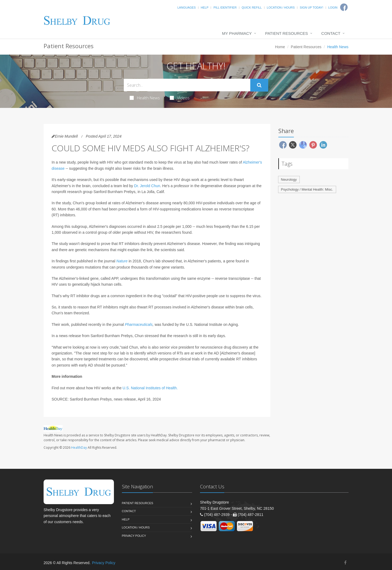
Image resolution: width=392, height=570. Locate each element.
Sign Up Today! (312, 7)
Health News (145, 98)
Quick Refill (252, 7)
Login (333, 7)
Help (205, 7)
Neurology (289, 180)
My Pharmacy (237, 33)
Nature (122, 261)
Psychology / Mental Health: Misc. (307, 189)
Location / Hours (281, 7)
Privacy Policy (134, 536)
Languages (186, 7)
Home (280, 47)
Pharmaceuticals (139, 324)
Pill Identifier (225, 7)
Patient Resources (287, 33)
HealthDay (79, 448)
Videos (180, 98)
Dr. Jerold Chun (147, 186)
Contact (331, 33)
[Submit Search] (259, 85)
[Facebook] (345, 563)
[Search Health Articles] (187, 85)
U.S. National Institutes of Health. (150, 388)
